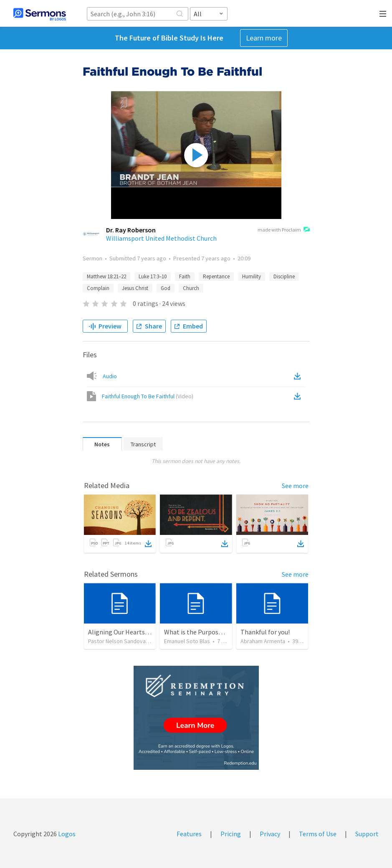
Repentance (216, 276)
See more (295, 486)
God (166, 288)
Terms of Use (318, 834)
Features (189, 834)
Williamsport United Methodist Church (161, 238)
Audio (110, 376)
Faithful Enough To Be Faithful (148, 396)
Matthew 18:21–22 (106, 276)
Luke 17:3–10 (153, 276)
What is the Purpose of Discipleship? (216, 632)
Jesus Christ (135, 288)
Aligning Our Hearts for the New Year (140, 632)
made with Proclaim (284, 230)
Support (367, 834)
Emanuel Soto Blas (187, 641)
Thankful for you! (265, 632)
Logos (66, 834)
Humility (252, 276)
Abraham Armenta (263, 641)
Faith (185, 276)
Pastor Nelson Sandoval (118, 641)
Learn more (264, 38)
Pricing (231, 834)
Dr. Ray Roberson (131, 230)
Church (191, 288)
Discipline (284, 276)
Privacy (270, 834)
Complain (98, 288)
